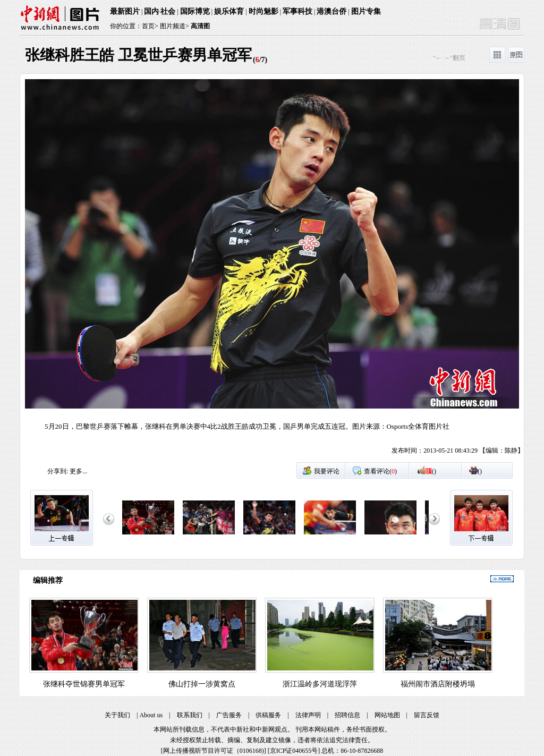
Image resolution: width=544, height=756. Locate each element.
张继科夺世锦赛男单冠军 (84, 684)
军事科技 (297, 11)
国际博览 (195, 11)
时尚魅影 (263, 11)
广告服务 (229, 715)
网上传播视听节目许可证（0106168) (214, 751)
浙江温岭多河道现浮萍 (320, 684)
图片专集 (366, 11)
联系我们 (190, 715)
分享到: (58, 471)
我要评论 (327, 471)
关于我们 (117, 715)
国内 (151, 11)
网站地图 (387, 715)
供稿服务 (268, 715)
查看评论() (380, 471)
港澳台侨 (331, 11)
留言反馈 (427, 715)
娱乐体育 (229, 11)
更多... (78, 471)
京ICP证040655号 (294, 751)
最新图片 (125, 11)
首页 (148, 26)
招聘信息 (347, 715)
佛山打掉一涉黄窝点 (202, 684)
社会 (168, 11)
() (431, 471)
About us (151, 715)
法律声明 (308, 715)
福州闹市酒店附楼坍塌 (438, 684)
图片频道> (175, 26)
